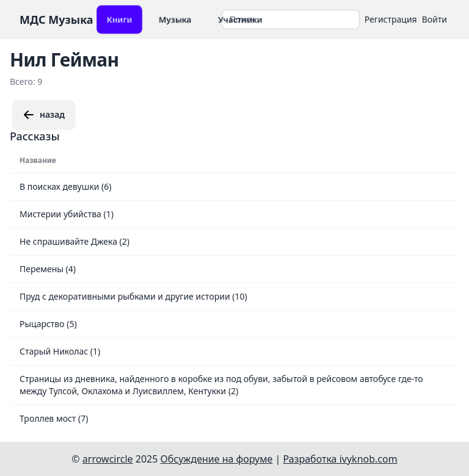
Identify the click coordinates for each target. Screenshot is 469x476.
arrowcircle (108, 459)
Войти (434, 19)
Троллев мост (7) (54, 418)
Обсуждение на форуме (217, 459)
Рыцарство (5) (48, 324)
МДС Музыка (56, 20)
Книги (119, 19)
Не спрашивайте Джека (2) (75, 241)
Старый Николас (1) (60, 351)
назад (44, 115)
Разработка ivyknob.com (340, 459)
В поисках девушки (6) (65, 186)
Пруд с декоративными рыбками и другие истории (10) (133, 296)
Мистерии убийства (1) (67, 214)
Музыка (175, 19)
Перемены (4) (48, 269)
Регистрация (391, 19)
